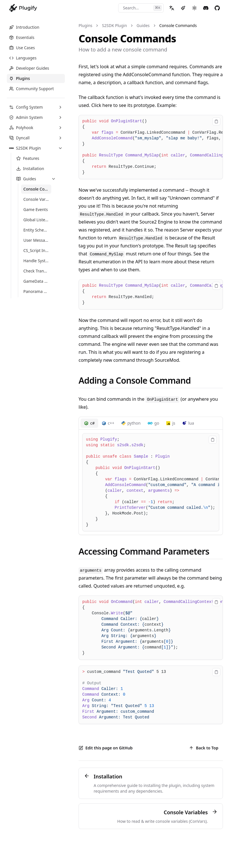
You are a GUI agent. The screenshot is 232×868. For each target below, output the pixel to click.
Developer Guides (29, 68)
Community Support (31, 89)
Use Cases (22, 48)
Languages (23, 58)
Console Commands (178, 25)
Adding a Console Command (135, 380)
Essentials (22, 37)
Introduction (24, 27)
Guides (143, 25)
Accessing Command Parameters (144, 551)
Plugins (19, 78)
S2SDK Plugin (114, 25)
